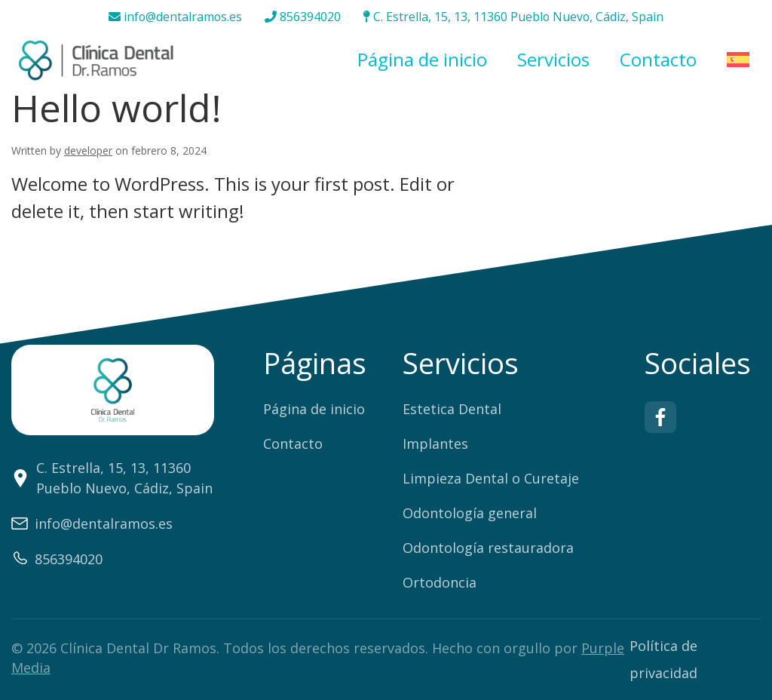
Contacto (658, 60)
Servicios (553, 60)
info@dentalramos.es (175, 17)
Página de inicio (422, 60)
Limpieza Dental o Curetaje (491, 478)
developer (88, 150)
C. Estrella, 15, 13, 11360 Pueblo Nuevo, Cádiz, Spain (514, 17)
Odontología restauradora (488, 548)
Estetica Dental (452, 409)
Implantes (435, 444)
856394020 (303, 17)
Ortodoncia (440, 582)
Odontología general (470, 513)
